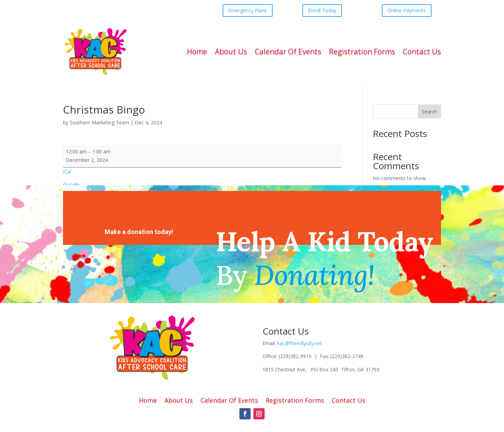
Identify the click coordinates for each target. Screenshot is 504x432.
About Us (231, 52)
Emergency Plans (248, 10)
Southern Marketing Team (99, 122)
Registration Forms (362, 52)
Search (429, 112)
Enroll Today (322, 10)
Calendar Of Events (288, 52)
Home (197, 52)
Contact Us (422, 52)
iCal (67, 172)
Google (71, 184)
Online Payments (407, 10)
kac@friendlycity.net (300, 343)
